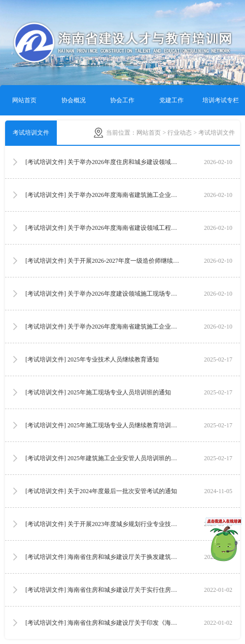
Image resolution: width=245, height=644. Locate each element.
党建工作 (171, 100)
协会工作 (122, 100)
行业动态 (180, 133)
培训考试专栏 (221, 100)
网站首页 (24, 100)
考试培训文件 (31, 133)
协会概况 (74, 100)
